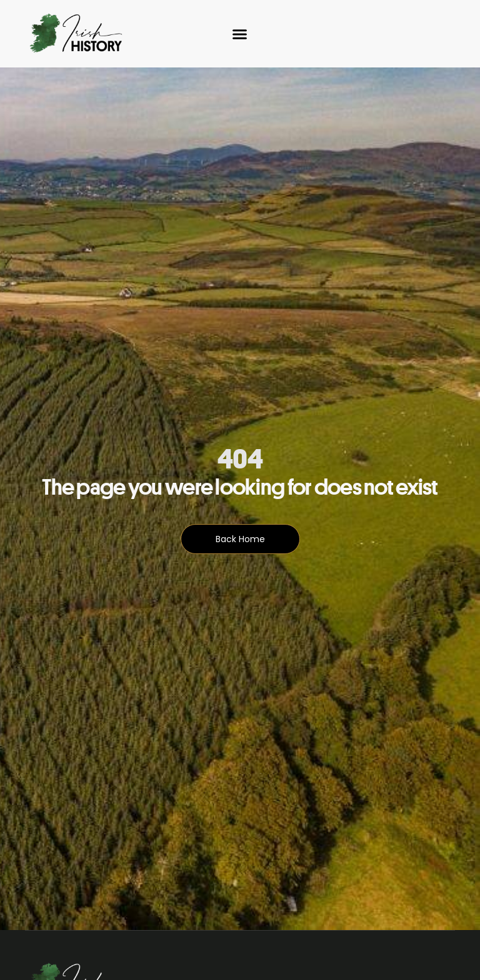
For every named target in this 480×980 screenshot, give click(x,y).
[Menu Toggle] (240, 34)
